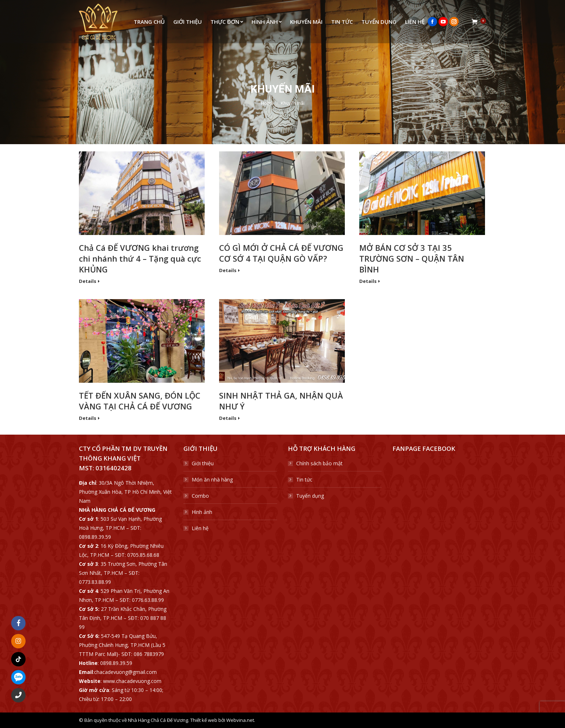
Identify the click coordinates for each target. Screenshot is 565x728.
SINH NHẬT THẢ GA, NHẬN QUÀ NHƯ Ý (281, 401)
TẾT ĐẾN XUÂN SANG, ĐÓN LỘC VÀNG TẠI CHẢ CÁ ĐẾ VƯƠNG (140, 401)
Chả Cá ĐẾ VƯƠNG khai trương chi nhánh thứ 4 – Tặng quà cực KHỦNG (140, 258)
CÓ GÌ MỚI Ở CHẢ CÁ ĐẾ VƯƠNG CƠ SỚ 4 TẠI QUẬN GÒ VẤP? (281, 253)
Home (267, 103)
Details (88, 281)
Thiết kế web (204, 720)
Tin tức (304, 480)
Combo (200, 496)
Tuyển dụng (310, 496)
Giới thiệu (203, 463)
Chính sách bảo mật (319, 463)
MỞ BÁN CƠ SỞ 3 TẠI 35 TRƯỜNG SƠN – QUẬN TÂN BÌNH (412, 258)
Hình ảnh (202, 512)
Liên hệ (200, 528)
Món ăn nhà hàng (212, 480)
